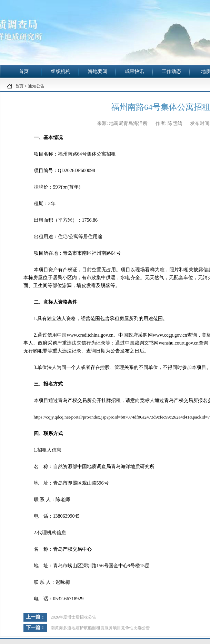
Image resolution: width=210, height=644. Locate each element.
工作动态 (171, 71)
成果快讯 (134, 71)
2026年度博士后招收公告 (73, 617)
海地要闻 (98, 71)
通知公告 (36, 86)
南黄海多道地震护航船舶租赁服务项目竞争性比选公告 (100, 628)
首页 (24, 71)
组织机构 (61, 71)
